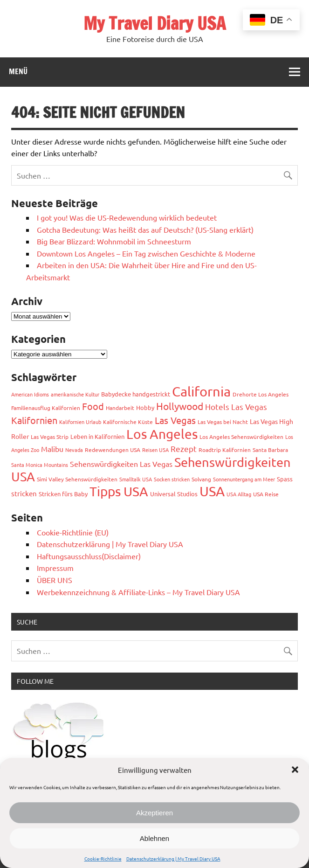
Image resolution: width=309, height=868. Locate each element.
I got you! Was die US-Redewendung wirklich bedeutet (127, 217)
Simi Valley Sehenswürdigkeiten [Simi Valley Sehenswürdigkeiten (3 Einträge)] (77, 479)
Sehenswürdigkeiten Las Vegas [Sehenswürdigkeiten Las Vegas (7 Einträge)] (121, 464)
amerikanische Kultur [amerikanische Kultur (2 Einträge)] (75, 394)
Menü (18, 71)
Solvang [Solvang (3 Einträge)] (201, 479)
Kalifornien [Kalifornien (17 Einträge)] (34, 420)
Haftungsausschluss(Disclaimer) (89, 556)
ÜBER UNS (55, 580)
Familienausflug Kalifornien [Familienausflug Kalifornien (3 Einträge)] (46, 408)
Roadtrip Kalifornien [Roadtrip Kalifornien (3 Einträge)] (225, 450)
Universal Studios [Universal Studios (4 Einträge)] (174, 494)
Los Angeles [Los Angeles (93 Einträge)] (162, 434)
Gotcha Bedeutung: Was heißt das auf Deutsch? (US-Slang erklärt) (145, 229)
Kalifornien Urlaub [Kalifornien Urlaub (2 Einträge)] (80, 422)
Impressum (55, 568)
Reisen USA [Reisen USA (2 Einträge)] (155, 450)
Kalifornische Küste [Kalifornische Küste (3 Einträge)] (128, 422)
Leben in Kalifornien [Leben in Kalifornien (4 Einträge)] (97, 436)
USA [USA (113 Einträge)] (212, 491)
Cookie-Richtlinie (103, 858)
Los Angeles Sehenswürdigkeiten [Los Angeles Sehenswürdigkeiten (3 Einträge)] (241, 437)
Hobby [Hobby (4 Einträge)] (145, 407)
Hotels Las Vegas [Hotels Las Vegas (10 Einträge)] (236, 406)
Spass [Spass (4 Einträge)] (285, 479)
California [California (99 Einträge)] (201, 391)
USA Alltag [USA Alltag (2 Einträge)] (239, 494)
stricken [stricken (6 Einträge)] (24, 493)
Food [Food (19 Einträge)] (93, 406)
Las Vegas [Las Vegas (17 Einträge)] (175, 420)
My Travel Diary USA (154, 23)
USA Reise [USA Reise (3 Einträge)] (266, 494)
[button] (295, 770)
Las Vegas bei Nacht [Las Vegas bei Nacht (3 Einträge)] (223, 422)
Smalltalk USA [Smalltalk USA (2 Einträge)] (136, 479)
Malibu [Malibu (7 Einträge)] (52, 449)
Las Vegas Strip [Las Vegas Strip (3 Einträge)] (50, 437)
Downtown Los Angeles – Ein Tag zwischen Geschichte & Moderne (146, 253)
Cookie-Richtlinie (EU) (73, 532)
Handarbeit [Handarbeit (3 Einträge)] (120, 408)
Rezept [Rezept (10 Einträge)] (184, 448)
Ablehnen (154, 838)
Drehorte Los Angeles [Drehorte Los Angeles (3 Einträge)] (261, 394)
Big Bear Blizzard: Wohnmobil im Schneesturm (114, 241)
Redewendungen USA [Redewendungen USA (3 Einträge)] (113, 450)
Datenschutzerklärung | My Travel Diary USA (173, 858)
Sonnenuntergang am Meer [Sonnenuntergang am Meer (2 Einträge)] (244, 479)
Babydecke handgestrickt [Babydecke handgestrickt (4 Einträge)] (136, 394)
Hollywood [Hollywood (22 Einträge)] (180, 406)
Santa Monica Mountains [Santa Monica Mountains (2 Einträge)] (40, 465)
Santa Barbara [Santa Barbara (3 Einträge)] (270, 450)
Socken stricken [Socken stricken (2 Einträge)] (172, 479)
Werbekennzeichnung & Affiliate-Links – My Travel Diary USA (138, 592)
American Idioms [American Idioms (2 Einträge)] (30, 394)
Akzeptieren (154, 813)
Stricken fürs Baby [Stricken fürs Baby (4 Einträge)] (63, 494)
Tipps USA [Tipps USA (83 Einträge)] (119, 491)
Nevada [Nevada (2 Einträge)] (74, 450)
